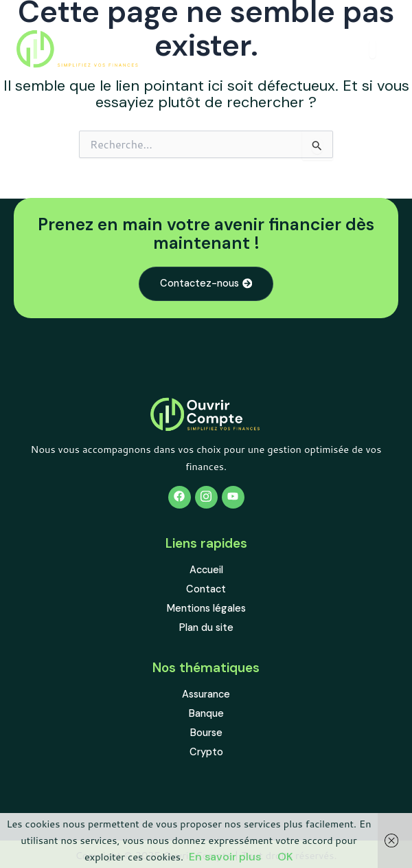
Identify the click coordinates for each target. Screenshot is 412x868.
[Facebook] (180, 497)
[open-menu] (373, 49)
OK (285, 857)
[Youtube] (233, 497)
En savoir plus (225, 857)
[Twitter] (206, 497)
